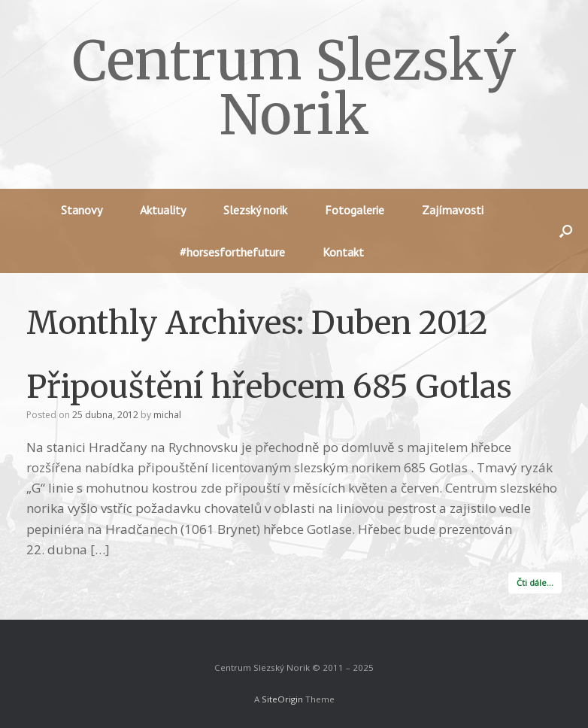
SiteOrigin (282, 699)
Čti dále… (535, 582)
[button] (566, 231)
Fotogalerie (355, 210)
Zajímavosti (453, 210)
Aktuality (163, 210)
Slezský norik (255, 210)
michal (167, 415)
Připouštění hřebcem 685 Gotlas (269, 387)
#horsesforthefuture (232, 252)
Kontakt (343, 252)
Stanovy (82, 210)
